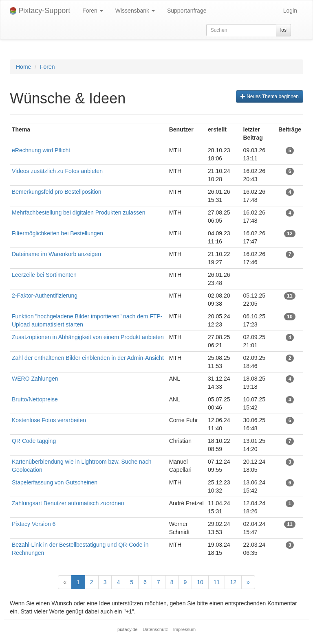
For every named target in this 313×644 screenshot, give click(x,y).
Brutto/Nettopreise (35, 399)
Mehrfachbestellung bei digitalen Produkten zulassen (79, 212)
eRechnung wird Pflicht (42, 150)
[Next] (248, 582)
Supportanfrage (187, 11)
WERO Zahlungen (35, 379)
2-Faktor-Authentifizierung (45, 296)
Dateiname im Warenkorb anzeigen (56, 254)
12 (233, 582)
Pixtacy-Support (40, 11)
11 (217, 582)
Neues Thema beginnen (270, 96)
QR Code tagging (34, 441)
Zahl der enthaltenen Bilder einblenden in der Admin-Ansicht (88, 358)
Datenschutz (155, 629)
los (283, 30)
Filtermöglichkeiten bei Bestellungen (57, 233)
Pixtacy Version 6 (34, 524)
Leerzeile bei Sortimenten (44, 275)
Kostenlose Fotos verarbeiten (49, 420)
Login (290, 11)
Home (23, 67)
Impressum (184, 629)
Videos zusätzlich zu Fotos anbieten (57, 171)
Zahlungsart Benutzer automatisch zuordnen (68, 503)
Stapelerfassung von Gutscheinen (55, 482)
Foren (93, 11)
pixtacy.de (128, 629)
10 (200, 582)
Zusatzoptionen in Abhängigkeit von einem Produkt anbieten (88, 337)
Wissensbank (135, 11)
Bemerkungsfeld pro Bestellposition (56, 192)
